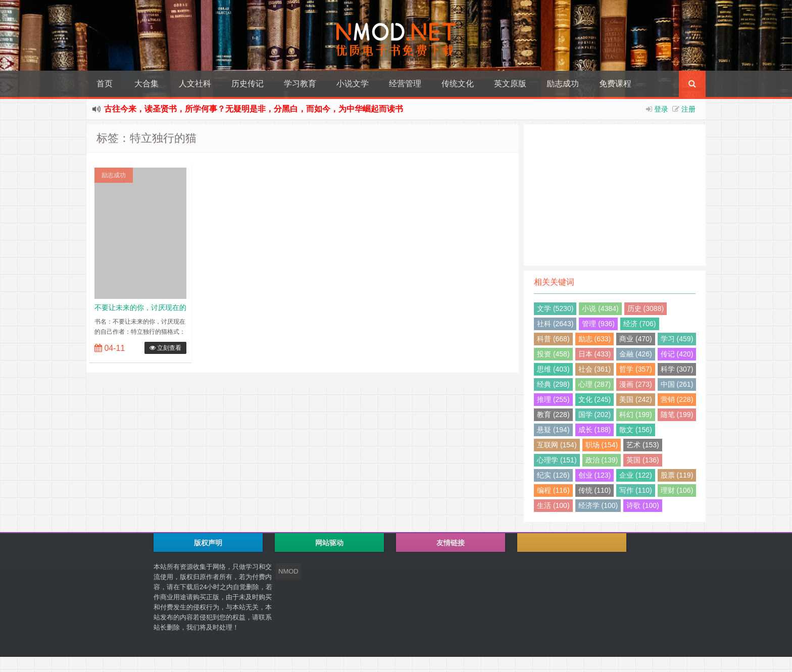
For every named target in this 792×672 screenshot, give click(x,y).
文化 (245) (595, 399)
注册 (688, 109)
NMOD (288, 571)
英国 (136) (643, 460)
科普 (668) (553, 339)
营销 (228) (677, 399)
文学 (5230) (555, 308)
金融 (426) (636, 354)
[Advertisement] (615, 195)
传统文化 (458, 84)
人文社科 (195, 84)
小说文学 (353, 84)
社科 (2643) (555, 324)
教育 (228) (553, 415)
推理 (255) (553, 399)
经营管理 (405, 84)
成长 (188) (595, 430)
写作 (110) (636, 490)
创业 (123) (595, 475)
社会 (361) (595, 369)
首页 (105, 84)
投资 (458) (553, 354)
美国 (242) (636, 399)
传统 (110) (595, 490)
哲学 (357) (636, 369)
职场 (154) (602, 445)
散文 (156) (636, 430)
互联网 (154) (557, 445)
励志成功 (563, 84)
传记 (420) (677, 354)
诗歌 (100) (643, 505)
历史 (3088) (646, 308)
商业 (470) (636, 339)
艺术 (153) (643, 445)
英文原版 (510, 84)
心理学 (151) (557, 460)
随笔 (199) (677, 415)
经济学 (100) (598, 505)
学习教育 (300, 84)
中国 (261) (677, 384)
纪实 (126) (553, 475)
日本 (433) (595, 354)
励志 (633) (595, 339)
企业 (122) (636, 475)
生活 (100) (553, 505)
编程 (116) (553, 490)
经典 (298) (553, 384)
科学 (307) (677, 369)
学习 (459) (677, 339)
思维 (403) (553, 369)
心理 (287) (595, 384)
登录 (661, 109)
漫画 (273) (636, 384)
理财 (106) (677, 490)
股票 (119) (677, 475)
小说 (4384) (600, 308)
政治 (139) (602, 460)
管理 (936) (598, 324)
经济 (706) (640, 324)
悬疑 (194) (553, 430)
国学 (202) (595, 415)
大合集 (146, 84)
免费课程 (615, 84)
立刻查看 (165, 348)
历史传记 (247, 84)
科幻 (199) (636, 415)
